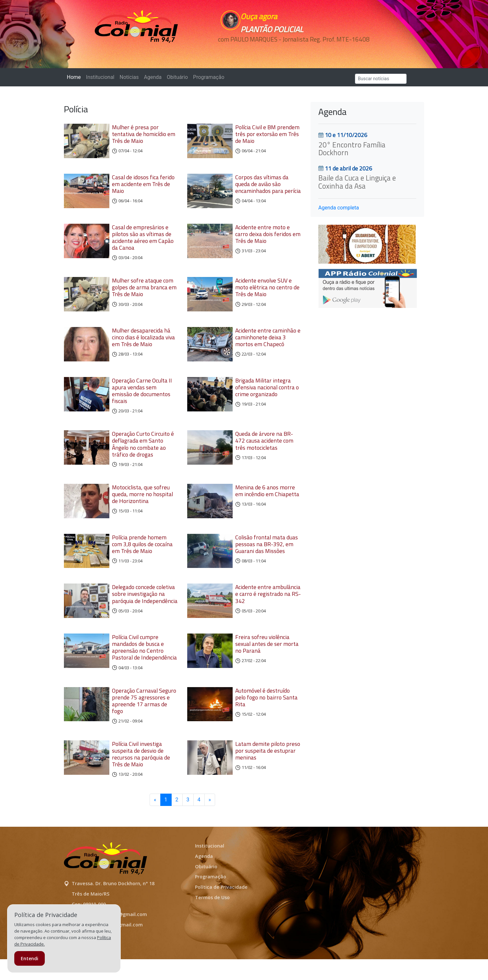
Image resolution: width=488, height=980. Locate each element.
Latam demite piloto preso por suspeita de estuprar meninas (268, 771)
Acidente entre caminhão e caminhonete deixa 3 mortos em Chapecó (268, 346)
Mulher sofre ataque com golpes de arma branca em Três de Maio (144, 293)
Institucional (100, 77)
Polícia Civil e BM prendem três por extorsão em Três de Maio (267, 134)
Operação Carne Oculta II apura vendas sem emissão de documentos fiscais (142, 403)
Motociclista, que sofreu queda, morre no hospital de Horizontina (142, 506)
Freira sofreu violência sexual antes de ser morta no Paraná (267, 665)
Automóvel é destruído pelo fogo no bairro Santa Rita (266, 718)
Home (75, 77)
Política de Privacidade (221, 908)
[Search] (381, 79)
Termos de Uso (212, 918)
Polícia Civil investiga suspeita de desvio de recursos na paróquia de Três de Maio (141, 775)
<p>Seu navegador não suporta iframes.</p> (289, 51)
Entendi (30, 958)
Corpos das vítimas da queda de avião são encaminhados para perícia (268, 187)
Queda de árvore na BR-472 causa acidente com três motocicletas (264, 452)
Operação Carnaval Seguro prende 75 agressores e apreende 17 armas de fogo (144, 722)
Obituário (177, 77)
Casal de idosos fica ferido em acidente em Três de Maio (143, 187)
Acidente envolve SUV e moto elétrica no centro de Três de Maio (267, 293)
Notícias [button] (129, 77)
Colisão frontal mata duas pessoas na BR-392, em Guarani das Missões (267, 559)
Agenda (152, 77)
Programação (209, 77)
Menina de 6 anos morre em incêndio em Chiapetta (267, 502)
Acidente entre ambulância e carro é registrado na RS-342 (268, 612)
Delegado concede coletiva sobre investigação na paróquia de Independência (145, 612)
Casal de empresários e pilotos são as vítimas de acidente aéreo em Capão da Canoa (143, 243)
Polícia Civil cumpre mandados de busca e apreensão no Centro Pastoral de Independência (144, 668)
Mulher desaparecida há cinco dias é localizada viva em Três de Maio (143, 346)
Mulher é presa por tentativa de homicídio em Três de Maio (144, 134)
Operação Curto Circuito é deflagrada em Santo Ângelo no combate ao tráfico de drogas (143, 456)
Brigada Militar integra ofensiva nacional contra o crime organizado (267, 399)
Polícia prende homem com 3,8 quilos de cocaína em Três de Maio (142, 559)
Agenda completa (339, 208)
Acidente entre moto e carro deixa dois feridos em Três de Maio (268, 240)
